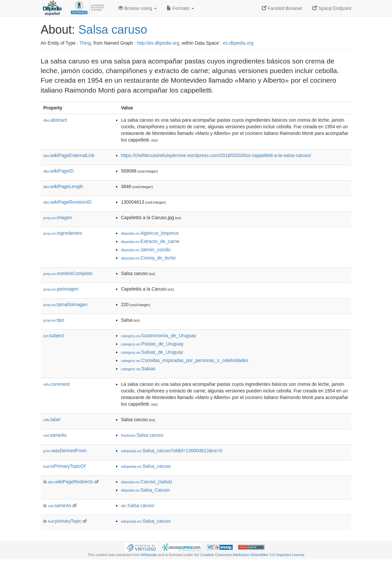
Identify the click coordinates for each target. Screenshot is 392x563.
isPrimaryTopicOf (64, 466)
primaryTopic (65, 521)
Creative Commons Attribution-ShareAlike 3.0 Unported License (252, 555)
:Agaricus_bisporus (150, 233)
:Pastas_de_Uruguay (152, 344)
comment (56, 384)
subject (54, 336)
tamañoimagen (65, 304)
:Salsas (138, 369)
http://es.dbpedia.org (158, 43)
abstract (55, 120)
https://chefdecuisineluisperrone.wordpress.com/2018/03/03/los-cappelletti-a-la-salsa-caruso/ (216, 155)
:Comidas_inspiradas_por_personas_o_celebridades (185, 360)
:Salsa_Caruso (145, 490)
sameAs (55, 435)
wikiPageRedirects (71, 482)
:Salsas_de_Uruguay (152, 352)
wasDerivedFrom (65, 451)
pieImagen (61, 289)
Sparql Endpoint (332, 8)
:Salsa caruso (142, 435)
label (52, 420)
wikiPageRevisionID (67, 202)
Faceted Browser (282, 8)
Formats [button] (180, 8)
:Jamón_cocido (146, 250)
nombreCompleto (68, 273)
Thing (85, 43)
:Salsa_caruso (146, 466)
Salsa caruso (113, 30)
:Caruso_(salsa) (146, 482)
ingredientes (63, 233)
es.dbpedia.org (238, 43)
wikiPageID (59, 171)
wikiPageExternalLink (69, 155)
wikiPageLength (63, 186)
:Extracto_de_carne (150, 241)
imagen (58, 218)
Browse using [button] (137, 8)
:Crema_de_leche (148, 258)
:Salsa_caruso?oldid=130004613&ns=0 (172, 451)
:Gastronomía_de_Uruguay (158, 336)
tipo (54, 320)
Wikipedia (149, 555)
